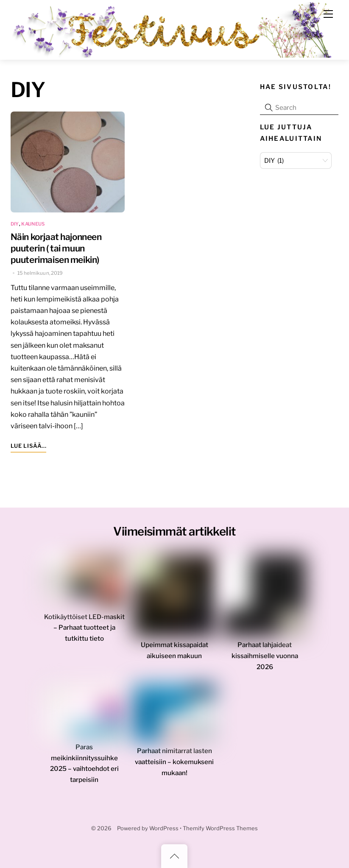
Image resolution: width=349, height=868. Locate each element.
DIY (15, 224)
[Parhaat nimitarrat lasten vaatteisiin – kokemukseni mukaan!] (175, 715)
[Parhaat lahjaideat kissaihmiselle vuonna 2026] (265, 597)
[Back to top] (174, 856)
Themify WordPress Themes (220, 828)
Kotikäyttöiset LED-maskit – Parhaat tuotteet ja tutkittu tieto (84, 628)
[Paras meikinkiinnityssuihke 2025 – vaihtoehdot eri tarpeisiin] (84, 713)
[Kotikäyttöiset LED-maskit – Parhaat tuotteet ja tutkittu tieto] (84, 583)
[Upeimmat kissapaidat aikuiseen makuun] (175, 597)
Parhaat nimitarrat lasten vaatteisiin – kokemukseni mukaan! (174, 762)
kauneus (33, 224)
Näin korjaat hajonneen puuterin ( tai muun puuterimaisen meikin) (56, 248)
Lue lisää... (29, 446)
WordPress (164, 828)
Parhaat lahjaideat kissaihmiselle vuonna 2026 (265, 656)
